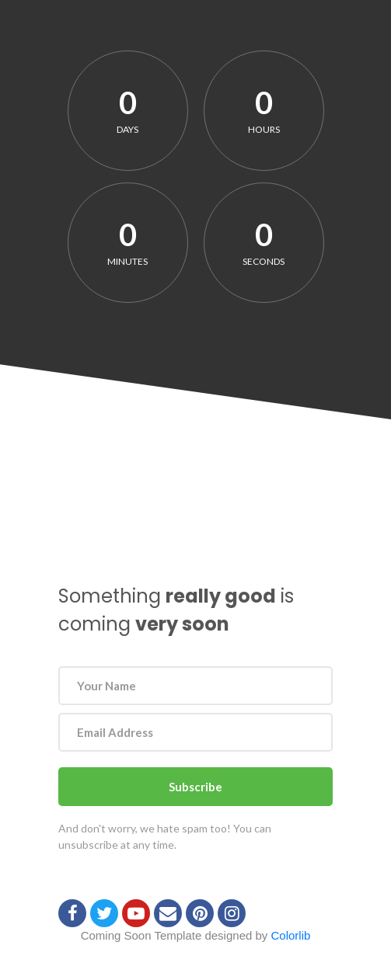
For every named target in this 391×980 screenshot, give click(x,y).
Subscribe (195, 787)
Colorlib (291, 935)
